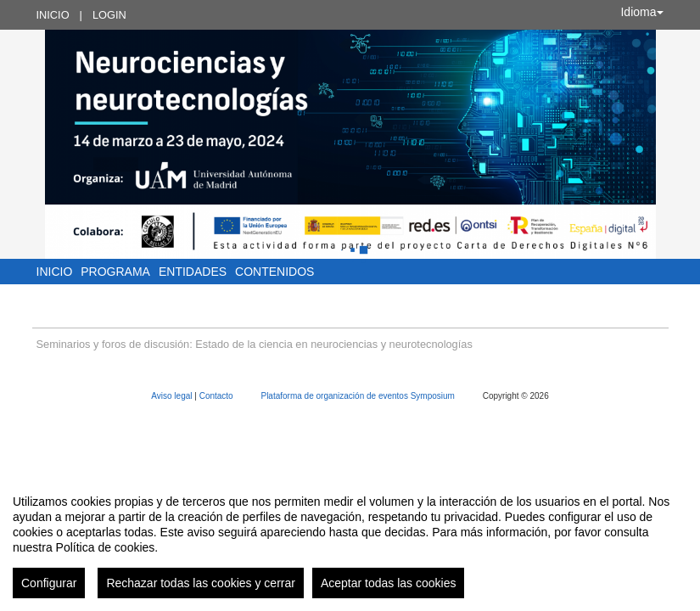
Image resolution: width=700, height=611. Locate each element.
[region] (350, 540)
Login (109, 15)
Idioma (641, 12)
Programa (115, 272)
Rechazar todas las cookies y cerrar (201, 583)
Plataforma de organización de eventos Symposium (358, 396)
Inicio (53, 15)
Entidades (193, 272)
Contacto (218, 396)
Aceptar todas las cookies (389, 583)
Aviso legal (173, 396)
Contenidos (274, 272)
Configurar (49, 583)
